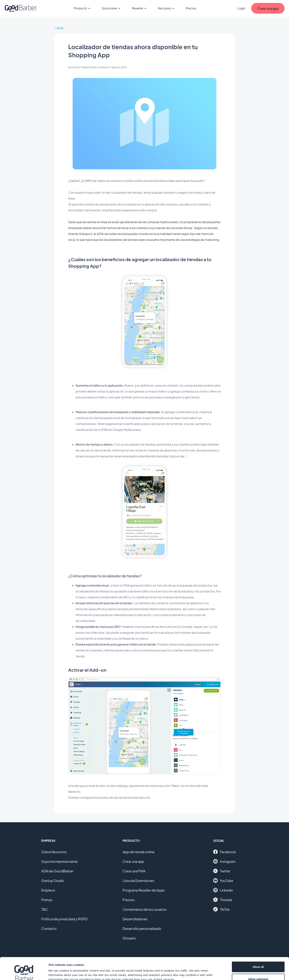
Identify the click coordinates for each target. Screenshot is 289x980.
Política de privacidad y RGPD (64, 919)
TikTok (221, 909)
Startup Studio (53, 881)
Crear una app (133, 861)
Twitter (222, 871)
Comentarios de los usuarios (144, 909)
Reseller (140, 8)
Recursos (167, 8)
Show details (193, 971)
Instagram (224, 861)
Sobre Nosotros (54, 852)
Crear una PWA (134, 871)
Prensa (47, 900)
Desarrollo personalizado (142, 928)
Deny (258, 970)
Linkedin (223, 890)
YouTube (223, 880)
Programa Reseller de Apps (144, 890)
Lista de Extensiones (138, 881)
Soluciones (112, 8)
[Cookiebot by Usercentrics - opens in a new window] (24, 973)
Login (241, 8)
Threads (223, 900)
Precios (191, 8)
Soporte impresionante (59, 861)
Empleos (48, 890)
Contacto (49, 928)
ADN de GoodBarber (57, 871)
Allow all (258, 946)
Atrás (60, 28)
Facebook (225, 852)
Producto (83, 8)
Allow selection (258, 958)
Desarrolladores (135, 919)
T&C (45, 909)
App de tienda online (139, 852)
